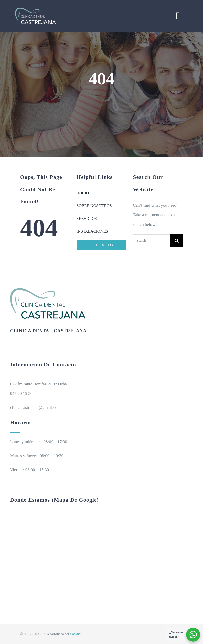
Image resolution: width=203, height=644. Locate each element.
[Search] (177, 241)
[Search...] (152, 241)
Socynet (76, 634)
